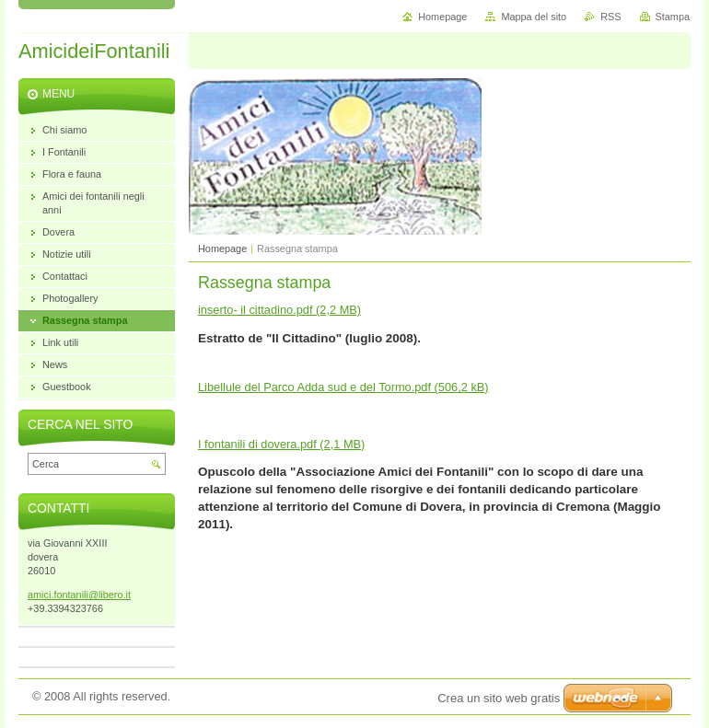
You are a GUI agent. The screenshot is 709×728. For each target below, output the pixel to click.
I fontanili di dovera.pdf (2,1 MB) (281, 444)
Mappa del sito (534, 17)
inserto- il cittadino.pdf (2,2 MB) (279, 310)
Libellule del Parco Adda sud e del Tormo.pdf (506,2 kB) (343, 387)
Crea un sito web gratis (499, 698)
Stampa (673, 17)
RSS (610, 17)
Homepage (222, 248)
